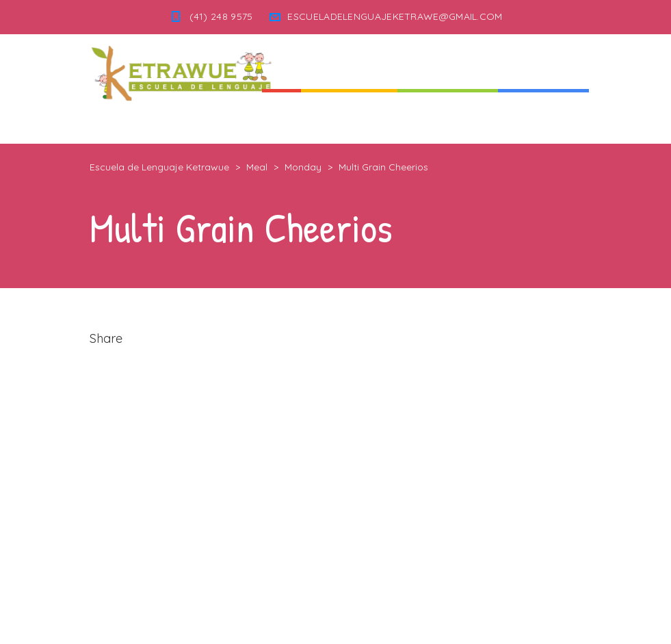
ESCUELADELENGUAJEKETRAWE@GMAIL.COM (395, 16)
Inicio (281, 116)
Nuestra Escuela (448, 116)
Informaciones (543, 116)
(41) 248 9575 (221, 16)
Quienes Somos (349, 116)
